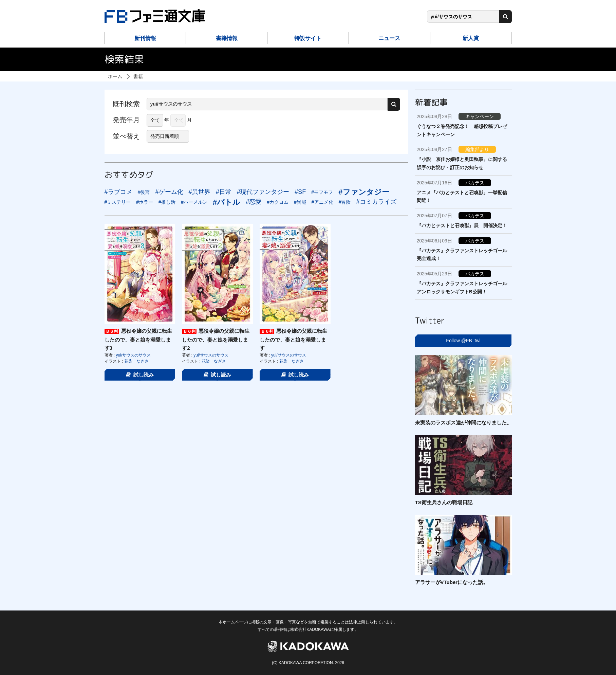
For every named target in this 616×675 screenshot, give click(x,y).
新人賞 (471, 38)
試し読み (140, 375)
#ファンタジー (364, 192)
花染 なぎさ (136, 361)
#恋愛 (254, 202)
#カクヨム (278, 202)
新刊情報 (145, 38)
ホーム (115, 76)
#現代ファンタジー (263, 192)
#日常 (224, 192)
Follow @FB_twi (463, 341)
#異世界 (200, 192)
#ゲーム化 (169, 192)
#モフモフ (322, 192)
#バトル (227, 202)
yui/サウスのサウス (134, 355)
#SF (300, 192)
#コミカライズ (376, 202)
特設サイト (308, 38)
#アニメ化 (322, 202)
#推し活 (167, 202)
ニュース (389, 38)
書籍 (138, 76)
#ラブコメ (118, 192)
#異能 (300, 202)
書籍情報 (227, 38)
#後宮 (144, 192)
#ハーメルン (194, 202)
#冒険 (345, 202)
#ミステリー (118, 202)
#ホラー (145, 202)
